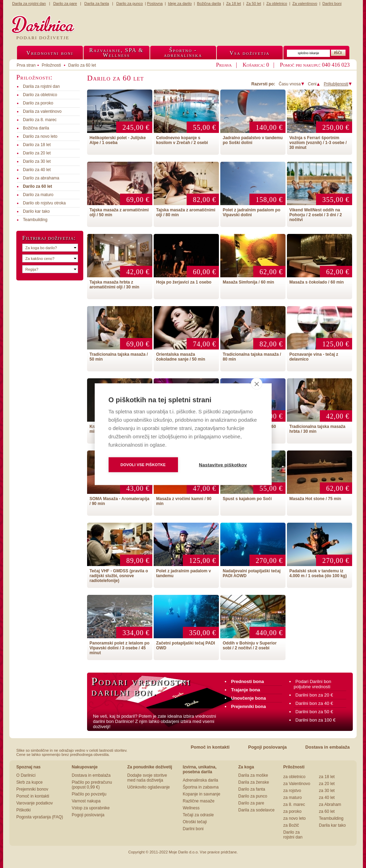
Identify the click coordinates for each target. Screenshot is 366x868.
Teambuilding (35, 220)
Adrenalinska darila (201, 780)
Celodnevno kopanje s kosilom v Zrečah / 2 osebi (182, 140)
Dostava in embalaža (327, 747)
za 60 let (327, 811)
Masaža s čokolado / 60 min (317, 282)
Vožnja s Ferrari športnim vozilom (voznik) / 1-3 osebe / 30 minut (318, 143)
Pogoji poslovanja (267, 747)
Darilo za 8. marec (40, 120)
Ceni (314, 84)
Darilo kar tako (36, 211)
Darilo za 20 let (37, 153)
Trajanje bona (246, 690)
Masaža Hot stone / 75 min (315, 499)
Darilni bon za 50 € (314, 712)
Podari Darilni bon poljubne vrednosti (313, 684)
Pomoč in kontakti (210, 747)
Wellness (191, 808)
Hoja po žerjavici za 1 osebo (184, 282)
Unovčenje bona (248, 698)
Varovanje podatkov (35, 803)
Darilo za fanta (252, 789)
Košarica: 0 (256, 65)
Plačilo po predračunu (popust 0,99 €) (92, 785)
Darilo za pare (251, 803)
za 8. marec (294, 804)
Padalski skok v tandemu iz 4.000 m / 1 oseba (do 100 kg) (318, 573)
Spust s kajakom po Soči (247, 499)
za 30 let (327, 791)
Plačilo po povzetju (89, 794)
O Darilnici (26, 775)
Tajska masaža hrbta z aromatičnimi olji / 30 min (114, 285)
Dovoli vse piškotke (143, 464)
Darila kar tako (332, 825)
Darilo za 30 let (37, 161)
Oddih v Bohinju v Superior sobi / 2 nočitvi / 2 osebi (250, 646)
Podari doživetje (43, 38)
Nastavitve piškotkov (223, 465)
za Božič (291, 825)
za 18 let (327, 777)
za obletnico (294, 777)
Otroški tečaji (195, 822)
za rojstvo (292, 791)
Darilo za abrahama (41, 178)
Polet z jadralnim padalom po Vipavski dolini (252, 212)
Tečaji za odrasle (198, 815)
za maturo (292, 798)
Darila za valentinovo (42, 111)
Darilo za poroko (38, 103)
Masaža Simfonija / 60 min (248, 282)
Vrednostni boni (50, 53)
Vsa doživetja (250, 53)
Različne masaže (199, 801)
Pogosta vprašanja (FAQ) (40, 817)
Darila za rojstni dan (41, 86)
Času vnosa (291, 84)
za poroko (292, 811)
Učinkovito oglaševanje (149, 787)
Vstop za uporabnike (91, 808)
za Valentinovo (297, 784)
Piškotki (23, 810)
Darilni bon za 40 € (314, 703)
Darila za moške (253, 775)
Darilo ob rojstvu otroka (44, 203)
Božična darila (36, 128)
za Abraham (330, 804)
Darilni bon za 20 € (314, 695)
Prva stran (26, 65)
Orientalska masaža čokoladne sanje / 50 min (181, 357)
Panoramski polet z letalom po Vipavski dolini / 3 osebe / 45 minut (120, 648)
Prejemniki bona (248, 706)
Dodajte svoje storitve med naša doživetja (147, 778)
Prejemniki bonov (32, 789)
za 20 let (327, 784)
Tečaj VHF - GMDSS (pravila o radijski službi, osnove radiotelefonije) (119, 576)
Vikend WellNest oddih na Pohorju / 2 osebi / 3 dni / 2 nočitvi (316, 215)
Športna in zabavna (201, 787)
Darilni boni (193, 829)
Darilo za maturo (38, 195)
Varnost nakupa (86, 801)
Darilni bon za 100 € (316, 720)
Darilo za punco (253, 796)
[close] (257, 384)
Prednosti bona (248, 681)
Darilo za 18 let (37, 145)
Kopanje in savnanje (202, 794)
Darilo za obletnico (40, 95)
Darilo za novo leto (40, 136)
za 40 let (327, 798)
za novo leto (294, 818)
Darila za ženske (254, 782)
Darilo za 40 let (37, 170)
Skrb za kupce (29, 782)
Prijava (224, 65)
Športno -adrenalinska (183, 53)
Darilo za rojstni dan (293, 835)
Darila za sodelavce (257, 810)
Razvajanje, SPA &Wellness (116, 53)
